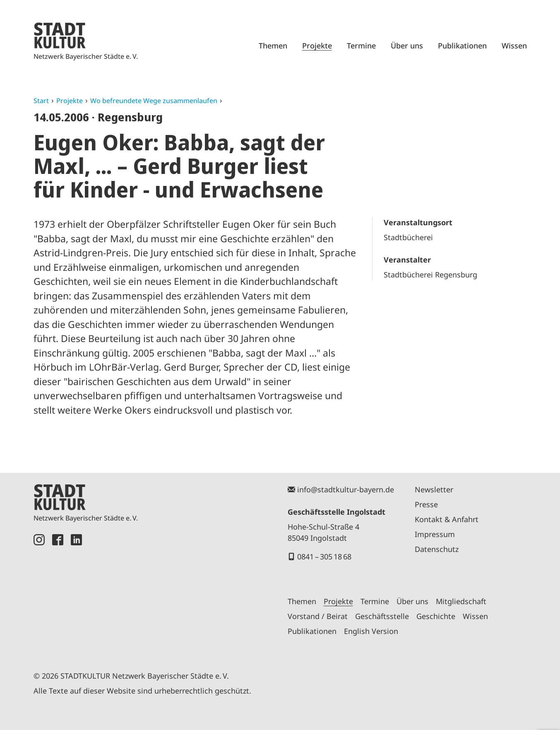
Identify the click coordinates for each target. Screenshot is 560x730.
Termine (361, 46)
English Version (371, 631)
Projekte (317, 46)
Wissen (514, 46)
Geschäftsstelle (382, 616)
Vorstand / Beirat (318, 616)
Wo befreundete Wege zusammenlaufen (154, 101)
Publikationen (462, 46)
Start (41, 101)
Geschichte (436, 616)
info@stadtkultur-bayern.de (346, 489)
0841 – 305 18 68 (324, 557)
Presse (426, 504)
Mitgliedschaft (461, 601)
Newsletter (434, 489)
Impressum (435, 534)
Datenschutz (437, 549)
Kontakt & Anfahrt (447, 519)
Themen (273, 46)
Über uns (407, 46)
